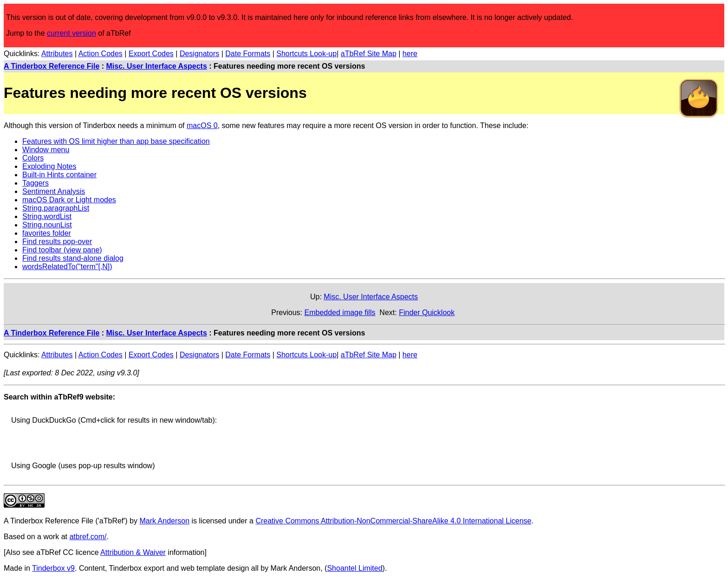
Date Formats (248, 54)
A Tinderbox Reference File (52, 66)
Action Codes (101, 54)
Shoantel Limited (354, 568)
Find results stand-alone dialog (73, 258)
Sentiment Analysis (54, 191)
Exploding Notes (49, 166)
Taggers (36, 183)
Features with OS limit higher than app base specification (116, 141)
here (410, 54)
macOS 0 (202, 126)
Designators (199, 54)
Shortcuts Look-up (306, 54)
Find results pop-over (57, 242)
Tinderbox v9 (53, 568)
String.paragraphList (56, 208)
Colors (33, 158)
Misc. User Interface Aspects (157, 66)
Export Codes (151, 54)
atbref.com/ (88, 537)
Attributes (57, 54)
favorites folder (47, 233)
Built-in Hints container (59, 175)
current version (71, 33)
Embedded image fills (340, 313)
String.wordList (47, 216)
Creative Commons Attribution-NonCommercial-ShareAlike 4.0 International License (393, 521)
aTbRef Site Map (369, 54)
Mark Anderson (164, 521)
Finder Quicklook (427, 313)
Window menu (46, 150)
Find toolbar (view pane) (62, 250)
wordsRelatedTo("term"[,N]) (67, 267)
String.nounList (47, 225)
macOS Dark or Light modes (69, 200)
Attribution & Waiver (133, 552)
